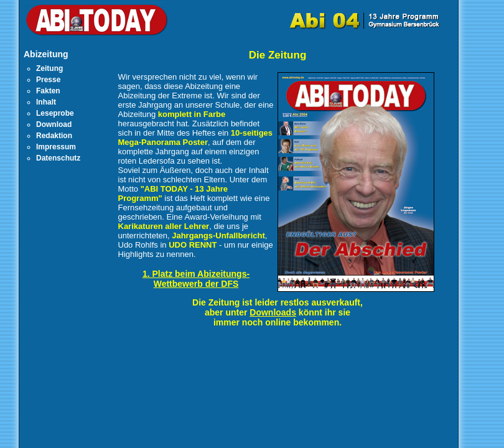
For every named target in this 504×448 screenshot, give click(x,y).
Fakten (48, 91)
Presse (48, 80)
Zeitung (49, 68)
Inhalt (46, 102)
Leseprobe (55, 113)
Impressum (56, 147)
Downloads (273, 312)
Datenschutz (58, 158)
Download (54, 124)
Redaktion (54, 136)
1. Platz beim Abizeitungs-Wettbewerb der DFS (196, 279)
